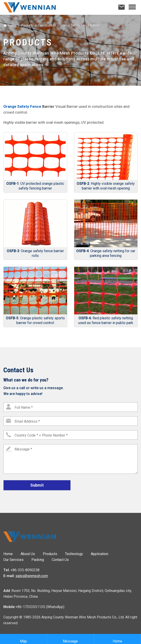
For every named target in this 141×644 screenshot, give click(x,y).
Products (27, 25)
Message (70, 639)
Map (23, 639)
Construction (47, 25)
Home (12, 25)
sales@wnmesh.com (32, 576)
